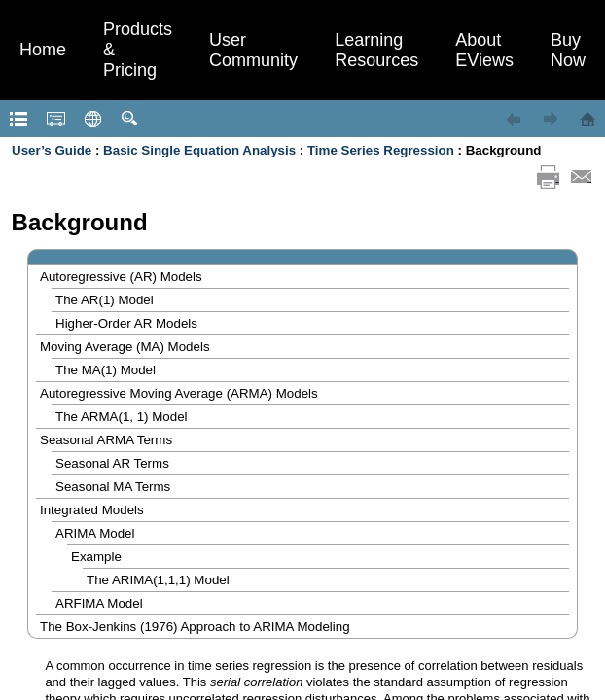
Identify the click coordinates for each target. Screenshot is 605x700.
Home (43, 50)
